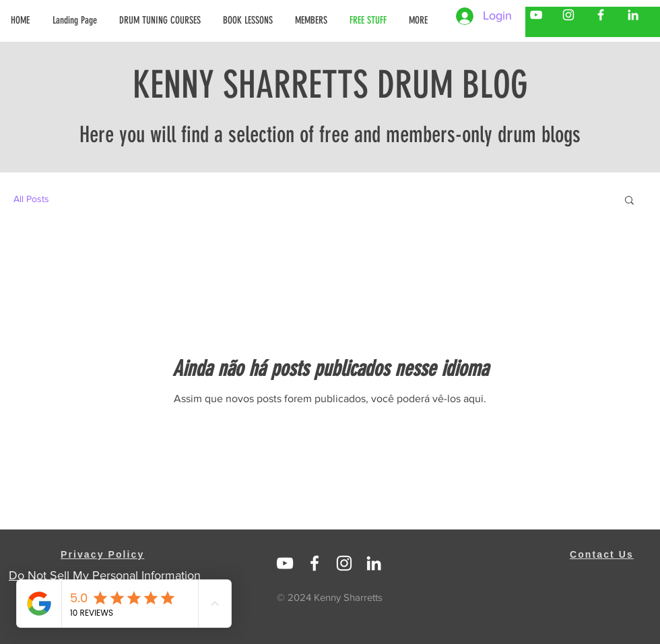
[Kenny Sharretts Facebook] (601, 15)
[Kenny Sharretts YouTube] (536, 15)
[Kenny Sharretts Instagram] (568, 15)
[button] (312, 20)
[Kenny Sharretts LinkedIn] (633, 15)
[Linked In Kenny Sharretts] (285, 563)
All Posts (31, 199)
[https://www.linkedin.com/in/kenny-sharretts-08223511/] (374, 563)
